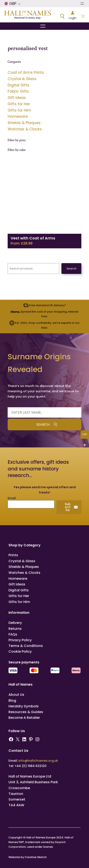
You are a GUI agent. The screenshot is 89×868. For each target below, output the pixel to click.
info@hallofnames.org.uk (38, 761)
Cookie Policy (20, 651)
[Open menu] (82, 4)
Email (12, 498)
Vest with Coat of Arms (33, 238)
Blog (12, 701)
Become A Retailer (24, 718)
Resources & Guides (26, 712)
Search (71, 269)
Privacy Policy (20, 640)
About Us (16, 695)
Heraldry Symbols (24, 706)
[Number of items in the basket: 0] (83, 16)
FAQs (13, 634)
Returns (15, 629)
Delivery (15, 623)
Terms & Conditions (26, 646)
